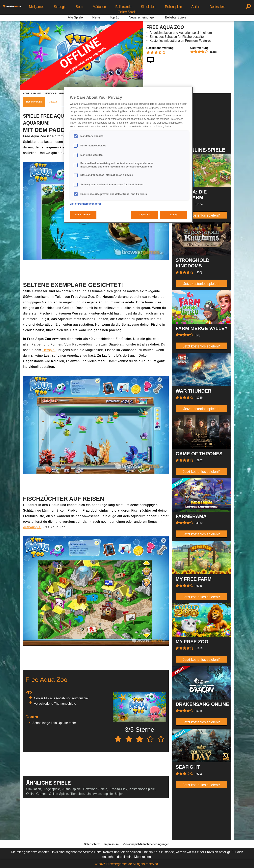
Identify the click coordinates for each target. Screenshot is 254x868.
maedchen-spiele (55, 93)
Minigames (37, 7)
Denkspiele (217, 7)
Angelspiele (52, 789)
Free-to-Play (118, 789)
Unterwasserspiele (100, 794)
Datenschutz (92, 844)
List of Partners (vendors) (85, 204)
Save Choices (83, 215)
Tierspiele (77, 794)
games (37, 93)
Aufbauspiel (32, 527)
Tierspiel (49, 350)
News (96, 17)
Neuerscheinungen (142, 17)
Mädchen (99, 7)
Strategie (60, 7)
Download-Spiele (95, 789)
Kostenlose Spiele (142, 789)
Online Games (36, 794)
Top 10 (114, 17)
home (26, 93)
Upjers (120, 794)
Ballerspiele (123, 7)
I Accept (173, 215)
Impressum (112, 844)
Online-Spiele (127, 12)
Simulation (148, 7)
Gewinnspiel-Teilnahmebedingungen (146, 844)
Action (196, 7)
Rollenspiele (173, 7)
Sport (79, 7)
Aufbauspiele (72, 789)
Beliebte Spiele (176, 17)
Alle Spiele (75, 17)
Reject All (145, 215)
